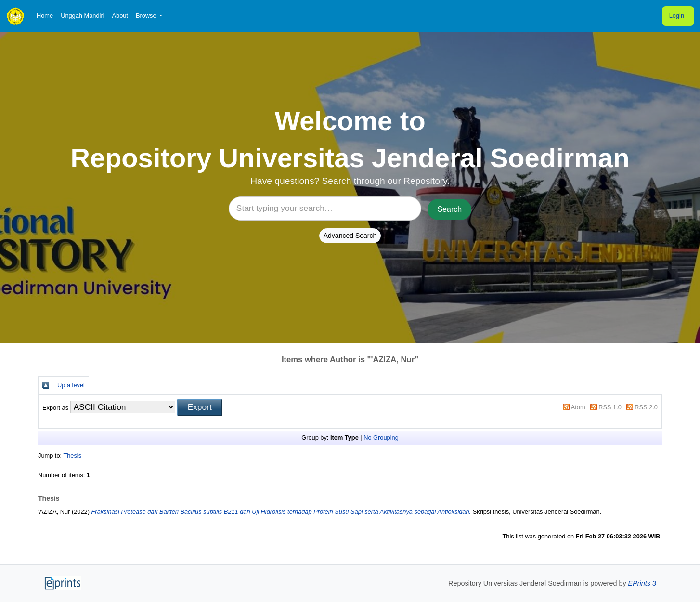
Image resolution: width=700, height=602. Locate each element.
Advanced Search (350, 236)
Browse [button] (147, 16)
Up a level (71, 385)
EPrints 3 (642, 583)
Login (677, 16)
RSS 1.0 (610, 407)
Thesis (72, 455)
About (120, 16)
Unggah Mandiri (82, 16)
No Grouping (381, 438)
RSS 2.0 (646, 407)
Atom (578, 407)
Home (45, 16)
